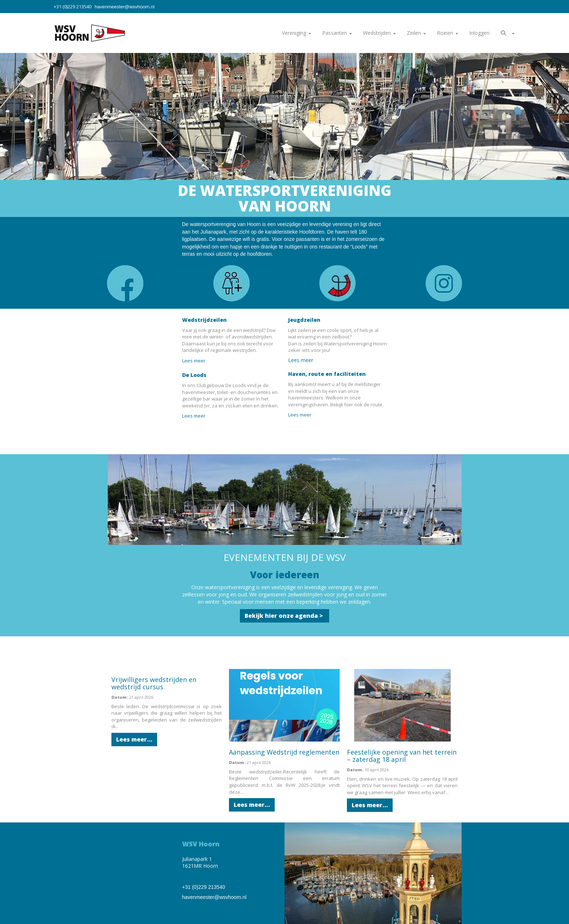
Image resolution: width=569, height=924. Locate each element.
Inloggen (479, 33)
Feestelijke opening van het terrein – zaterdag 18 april (402, 756)
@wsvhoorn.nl (125, 7)
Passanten (337, 33)
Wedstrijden (379, 33)
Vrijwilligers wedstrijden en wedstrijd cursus (154, 683)
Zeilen (416, 33)
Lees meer (195, 361)
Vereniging (297, 33)
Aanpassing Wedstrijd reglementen (284, 752)
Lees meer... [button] (134, 739)
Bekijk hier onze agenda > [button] (284, 616)
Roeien (448, 33)
